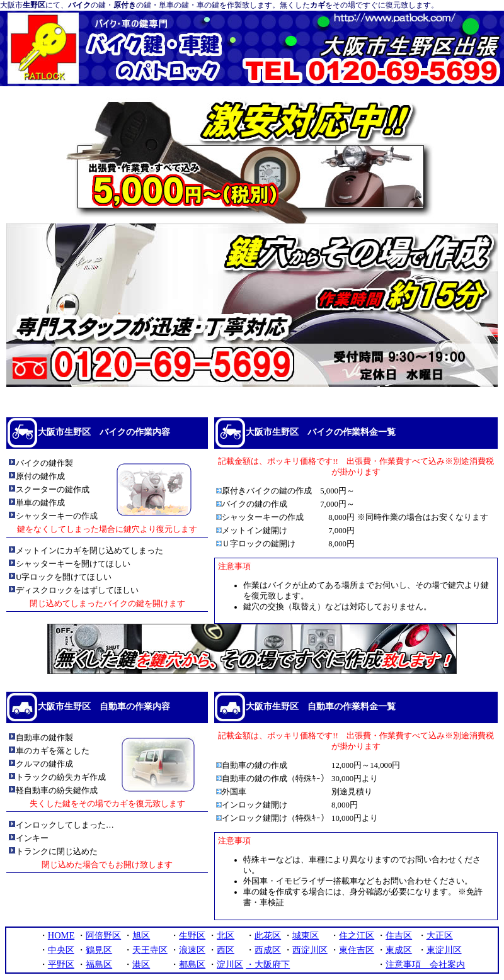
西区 (226, 950)
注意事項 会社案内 (425, 964)
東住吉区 (357, 950)
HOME (61, 935)
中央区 (61, 950)
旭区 (141, 935)
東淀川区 (444, 950)
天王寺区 (150, 950)
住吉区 (399, 935)
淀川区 (230, 964)
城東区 (306, 935)
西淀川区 (310, 950)
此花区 (268, 935)
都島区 (192, 964)
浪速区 (192, 950)
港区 (141, 964)
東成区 (399, 950)
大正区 (440, 935)
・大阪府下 (268, 964)
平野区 (61, 964)
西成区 (268, 950)
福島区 (99, 964)
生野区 (192, 935)
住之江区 (357, 935)
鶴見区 (99, 950)
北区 (226, 935)
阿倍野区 (103, 935)
